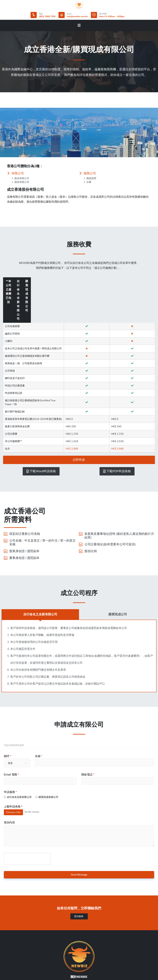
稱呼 (8, 715)
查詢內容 (9, 781)
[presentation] (27, 818)
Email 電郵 (11, 733)
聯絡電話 (88, 733)
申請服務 (10, 751)
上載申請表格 (13, 765)
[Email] (62, 15)
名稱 (39, 715)
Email (69, 14)
